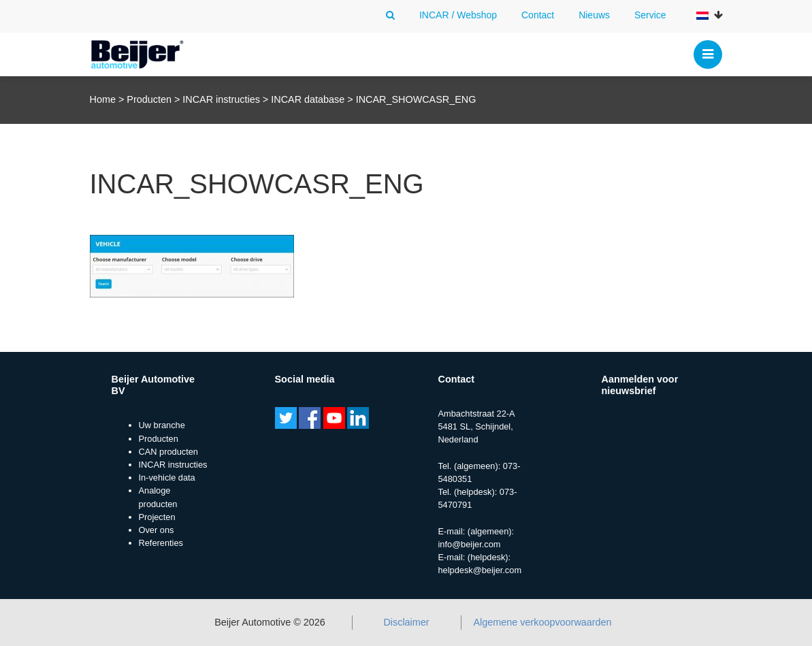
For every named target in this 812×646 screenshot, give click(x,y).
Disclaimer (406, 622)
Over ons (157, 530)
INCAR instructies (221, 99)
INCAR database (308, 99)
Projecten (157, 517)
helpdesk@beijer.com (480, 570)
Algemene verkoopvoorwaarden (542, 622)
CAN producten (169, 452)
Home (103, 99)
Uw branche (162, 425)
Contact (538, 15)
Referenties (161, 543)
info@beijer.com (470, 544)
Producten (149, 99)
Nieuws (594, 15)
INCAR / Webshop (458, 15)
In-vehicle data (167, 478)
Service (650, 15)
